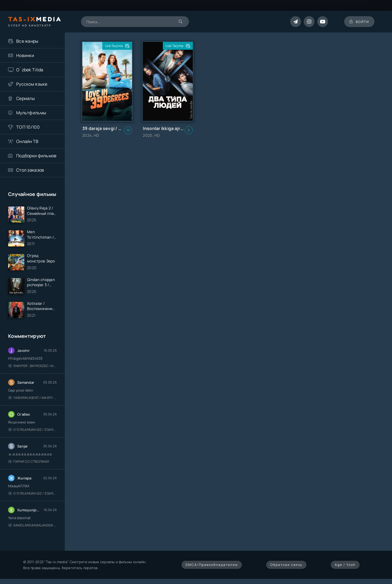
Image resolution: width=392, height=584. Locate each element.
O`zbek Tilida (30, 70)
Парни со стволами (29, 461)
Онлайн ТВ (27, 141)
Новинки (25, 55)
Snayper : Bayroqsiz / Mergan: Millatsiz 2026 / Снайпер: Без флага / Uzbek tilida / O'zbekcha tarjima (33, 366)
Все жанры (27, 41)
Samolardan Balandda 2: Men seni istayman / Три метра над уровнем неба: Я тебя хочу (33, 525)
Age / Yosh (345, 565)
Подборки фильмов (36, 156)
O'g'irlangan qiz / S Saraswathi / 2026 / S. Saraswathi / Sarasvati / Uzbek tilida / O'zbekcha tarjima (33, 430)
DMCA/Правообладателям (212, 565)
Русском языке (32, 84)
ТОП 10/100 (28, 127)
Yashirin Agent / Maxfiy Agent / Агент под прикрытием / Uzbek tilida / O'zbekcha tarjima (33, 398)
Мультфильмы (31, 113)
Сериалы (26, 98)
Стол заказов (30, 170)
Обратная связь (286, 565)
